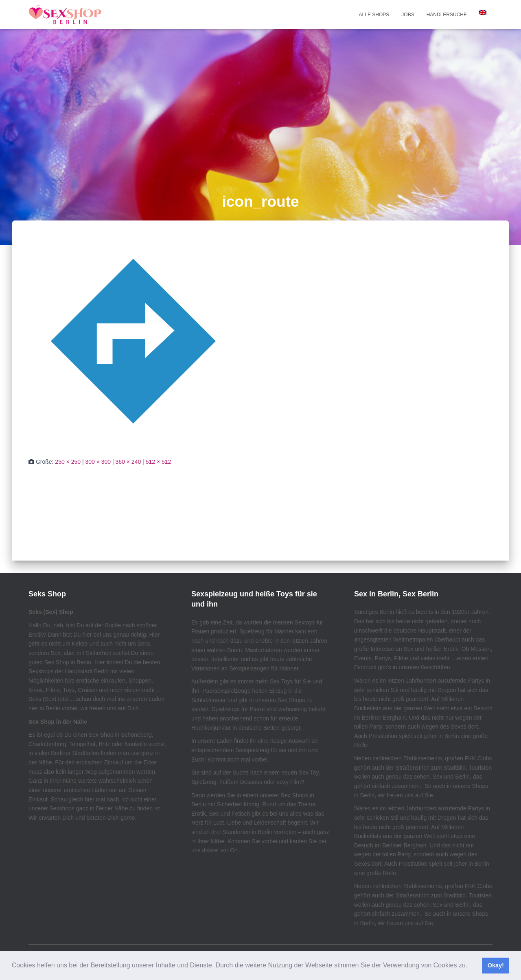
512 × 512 (159, 462)
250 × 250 (68, 462)
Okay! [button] (496, 965)
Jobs (408, 15)
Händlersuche (447, 15)
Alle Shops (374, 15)
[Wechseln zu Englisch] (483, 13)
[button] (471, 966)
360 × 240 (128, 462)
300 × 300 (98, 462)
